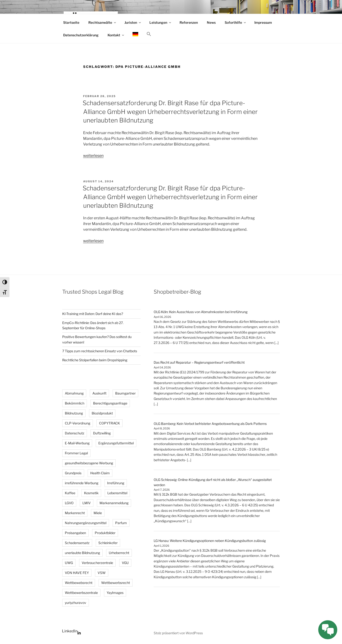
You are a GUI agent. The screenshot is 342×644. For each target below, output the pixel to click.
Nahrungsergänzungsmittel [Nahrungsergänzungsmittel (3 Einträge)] (86, 523)
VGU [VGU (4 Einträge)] (125, 563)
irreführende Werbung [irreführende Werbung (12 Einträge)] (82, 483)
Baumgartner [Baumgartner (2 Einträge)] (125, 393)
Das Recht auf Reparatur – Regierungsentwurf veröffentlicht (199, 362)
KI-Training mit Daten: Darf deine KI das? (93, 314)
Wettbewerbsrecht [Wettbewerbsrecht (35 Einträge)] (116, 583)
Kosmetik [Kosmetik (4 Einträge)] (91, 493)
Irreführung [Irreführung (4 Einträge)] (116, 483)
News (211, 22)
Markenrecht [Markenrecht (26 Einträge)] (75, 513)
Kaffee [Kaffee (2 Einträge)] (70, 493)
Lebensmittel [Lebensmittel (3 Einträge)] (117, 493)
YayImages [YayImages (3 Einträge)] (115, 593)
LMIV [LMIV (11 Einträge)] (87, 503)
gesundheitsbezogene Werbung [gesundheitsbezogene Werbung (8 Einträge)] (89, 463)
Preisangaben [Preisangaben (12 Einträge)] (75, 533)
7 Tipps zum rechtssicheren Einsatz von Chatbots (100, 351)
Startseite (71, 22)
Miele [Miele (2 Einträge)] (98, 513)
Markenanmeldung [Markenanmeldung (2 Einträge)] (114, 503)
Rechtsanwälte (102, 22)
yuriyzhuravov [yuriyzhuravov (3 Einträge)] (76, 603)
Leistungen (161, 22)
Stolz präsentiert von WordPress (178, 633)
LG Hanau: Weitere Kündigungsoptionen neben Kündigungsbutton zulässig (210, 541)
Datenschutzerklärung (81, 35)
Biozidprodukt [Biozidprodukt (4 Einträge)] (102, 413)
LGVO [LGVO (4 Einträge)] (69, 503)
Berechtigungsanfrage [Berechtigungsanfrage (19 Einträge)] (110, 403)
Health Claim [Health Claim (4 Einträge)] (100, 473)
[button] (149, 34)
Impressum (263, 22)
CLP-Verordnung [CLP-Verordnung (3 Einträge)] (78, 423)
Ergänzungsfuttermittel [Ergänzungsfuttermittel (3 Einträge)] (116, 443)
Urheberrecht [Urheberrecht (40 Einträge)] (119, 553)
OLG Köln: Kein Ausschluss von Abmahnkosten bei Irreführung (201, 312)
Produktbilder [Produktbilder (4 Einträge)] (105, 533)
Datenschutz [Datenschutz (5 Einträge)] (75, 433)
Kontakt (116, 35)
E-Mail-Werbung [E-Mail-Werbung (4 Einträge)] (77, 443)
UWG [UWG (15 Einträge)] (69, 563)
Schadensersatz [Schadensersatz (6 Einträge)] (77, 543)
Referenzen (189, 22)
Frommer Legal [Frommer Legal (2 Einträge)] (76, 453)
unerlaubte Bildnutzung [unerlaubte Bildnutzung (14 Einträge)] (82, 553)
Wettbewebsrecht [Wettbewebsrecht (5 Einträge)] (79, 583)
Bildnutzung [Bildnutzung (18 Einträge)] (74, 413)
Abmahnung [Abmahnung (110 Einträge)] (74, 393)
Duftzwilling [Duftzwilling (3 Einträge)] (102, 433)
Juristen (133, 22)
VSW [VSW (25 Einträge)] (102, 573)
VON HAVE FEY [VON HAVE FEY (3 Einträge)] (77, 573)
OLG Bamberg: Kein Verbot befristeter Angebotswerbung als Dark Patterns (210, 424)
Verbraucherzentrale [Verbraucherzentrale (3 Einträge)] (97, 563)
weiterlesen (93, 156)
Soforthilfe (236, 22)
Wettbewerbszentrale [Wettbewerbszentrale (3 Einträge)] (81, 593)
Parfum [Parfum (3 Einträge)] (121, 523)
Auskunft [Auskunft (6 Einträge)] (99, 393)
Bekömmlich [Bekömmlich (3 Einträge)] (75, 403)
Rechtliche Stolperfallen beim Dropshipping (95, 360)
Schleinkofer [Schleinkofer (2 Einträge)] (108, 543)
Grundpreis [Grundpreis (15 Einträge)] (73, 473)
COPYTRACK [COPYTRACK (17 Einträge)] (109, 423)
